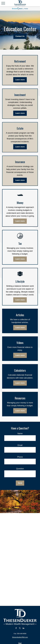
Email (20, 445)
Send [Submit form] (20, 483)
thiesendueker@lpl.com (20, 637)
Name (20, 434)
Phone (20, 457)
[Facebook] (16, 628)
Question (20, 469)
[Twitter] (20, 628)
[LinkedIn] (24, 628)
